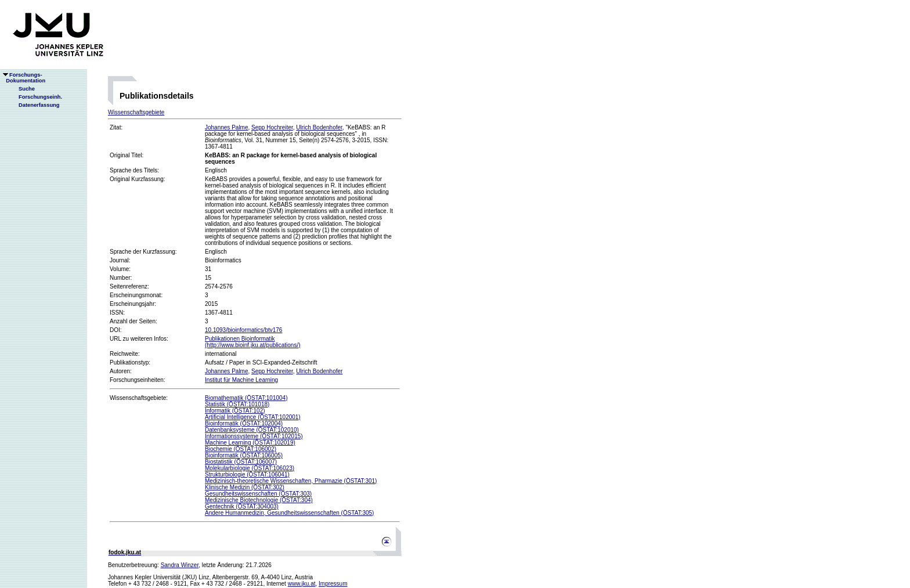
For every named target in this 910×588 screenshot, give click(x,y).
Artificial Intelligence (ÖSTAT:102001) (253, 417)
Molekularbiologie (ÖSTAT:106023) (250, 468)
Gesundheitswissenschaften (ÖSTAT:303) (258, 494)
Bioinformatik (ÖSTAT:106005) (244, 455)
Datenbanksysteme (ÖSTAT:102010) (252, 430)
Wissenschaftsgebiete (136, 112)
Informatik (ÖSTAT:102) (235, 411)
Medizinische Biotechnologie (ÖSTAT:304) (259, 500)
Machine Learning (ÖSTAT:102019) (250, 443)
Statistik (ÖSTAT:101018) (237, 404)
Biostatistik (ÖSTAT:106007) (241, 462)
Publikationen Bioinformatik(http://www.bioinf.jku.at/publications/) (253, 342)
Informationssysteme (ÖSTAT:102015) (254, 436)
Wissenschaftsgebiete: (139, 398)
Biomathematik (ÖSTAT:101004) (246, 398)
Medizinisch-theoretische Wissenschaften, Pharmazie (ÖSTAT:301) (291, 481)
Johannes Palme (227, 127)
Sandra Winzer (180, 565)
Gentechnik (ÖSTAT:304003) (242, 506)
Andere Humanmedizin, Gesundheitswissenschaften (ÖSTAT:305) (289, 513)
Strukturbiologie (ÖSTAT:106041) (247, 475)
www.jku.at (302, 584)
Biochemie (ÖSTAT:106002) (241, 449)
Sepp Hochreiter (272, 127)
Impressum (333, 584)
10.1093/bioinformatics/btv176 (243, 330)
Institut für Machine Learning (241, 380)
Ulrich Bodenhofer (319, 127)
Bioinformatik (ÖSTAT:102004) (244, 423)
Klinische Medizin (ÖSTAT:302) (245, 487)
